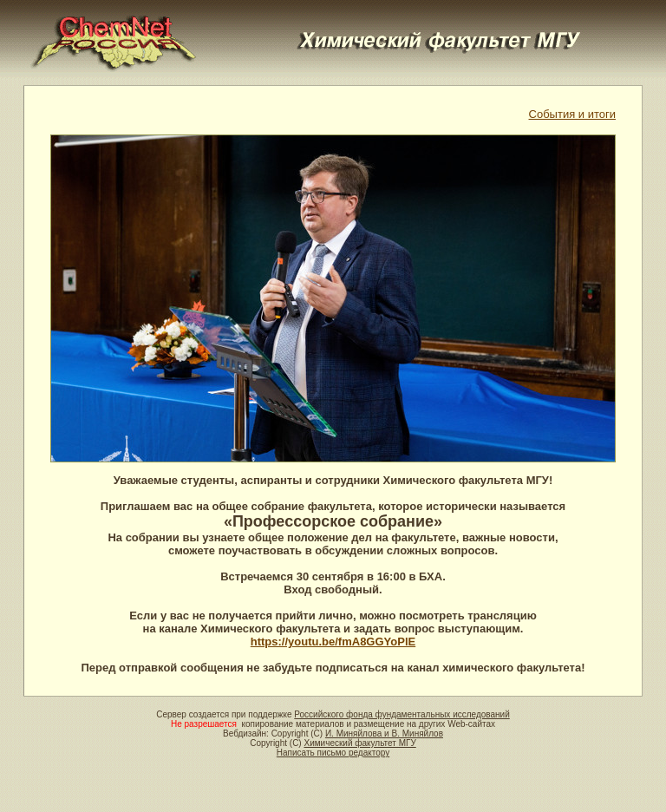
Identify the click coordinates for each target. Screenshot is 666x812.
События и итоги (572, 114)
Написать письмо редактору (333, 753)
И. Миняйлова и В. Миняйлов (384, 733)
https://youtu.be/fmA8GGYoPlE (333, 642)
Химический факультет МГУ (359, 743)
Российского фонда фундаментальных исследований (402, 714)
